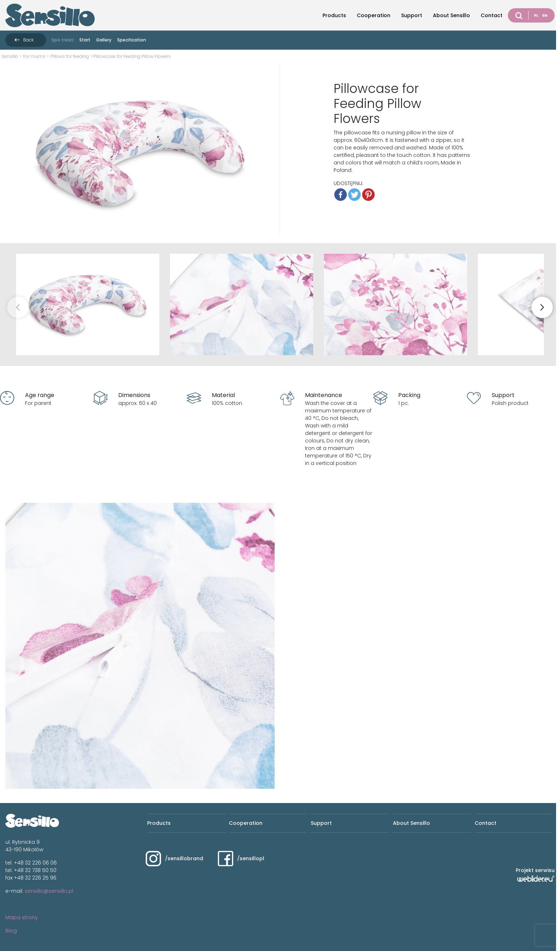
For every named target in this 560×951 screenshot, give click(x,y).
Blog (11, 931)
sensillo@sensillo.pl (49, 891)
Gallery (104, 40)
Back (28, 40)
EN (545, 15)
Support (412, 15)
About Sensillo (451, 15)
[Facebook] (341, 195)
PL (536, 15)
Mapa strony (22, 917)
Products (334, 15)
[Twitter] (354, 195)
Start (85, 40)
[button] (542, 307)
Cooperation (374, 15)
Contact (492, 15)
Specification (132, 40)
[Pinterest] (368, 195)
